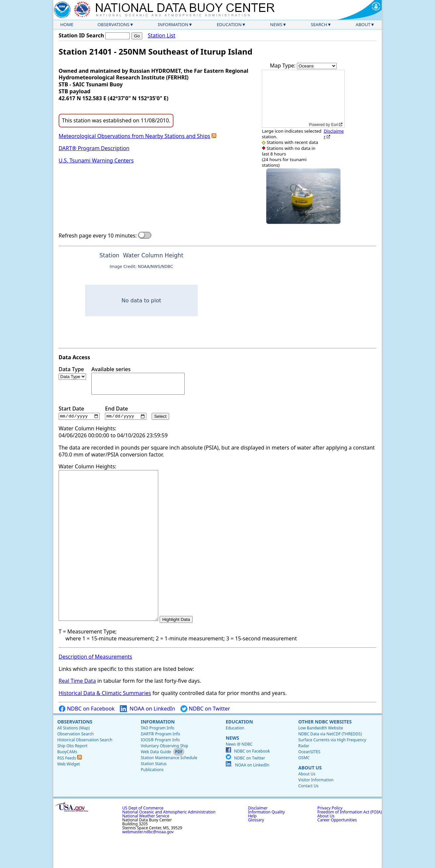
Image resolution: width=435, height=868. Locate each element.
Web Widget (69, 794)
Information (173, 24)
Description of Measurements (95, 687)
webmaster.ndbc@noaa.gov (148, 862)
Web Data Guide (156, 782)
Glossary (256, 850)
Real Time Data (77, 711)
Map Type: (283, 65)
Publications (152, 800)
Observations (113, 24)
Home (67, 24)
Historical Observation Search (85, 770)
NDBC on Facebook (87, 739)
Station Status (154, 794)
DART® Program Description (94, 148)
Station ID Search (81, 35)
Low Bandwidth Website (321, 758)
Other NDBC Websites (325, 752)
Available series (138, 380)
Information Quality (266, 842)
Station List (161, 36)
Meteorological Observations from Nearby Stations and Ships (134, 136)
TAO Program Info (157, 758)
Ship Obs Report (72, 776)
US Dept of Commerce (143, 838)
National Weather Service (146, 846)
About (363, 24)
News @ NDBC (239, 774)
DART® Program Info (160, 764)
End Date (125, 413)
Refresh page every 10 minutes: (98, 236)
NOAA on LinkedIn (147, 739)
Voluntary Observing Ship (164, 776)
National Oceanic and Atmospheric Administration (169, 842)
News (276, 24)
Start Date (79, 413)
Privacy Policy (330, 838)
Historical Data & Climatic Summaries (105, 723)
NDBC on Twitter (205, 739)
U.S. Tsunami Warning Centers (96, 160)
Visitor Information (316, 810)
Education (229, 24)
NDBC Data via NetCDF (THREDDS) (330, 764)
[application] (303, 99)
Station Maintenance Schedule (169, 788)
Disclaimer (334, 134)
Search (319, 24)
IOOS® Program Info (160, 770)
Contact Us (308, 816)
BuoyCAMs (67, 782)
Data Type (72, 373)
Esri (335, 125)
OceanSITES (309, 782)
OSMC (304, 788)
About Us (310, 798)
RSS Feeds (70, 788)
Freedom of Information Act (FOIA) (350, 842)
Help (252, 846)
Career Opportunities (337, 850)
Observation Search (75, 764)
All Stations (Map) (73, 758)
